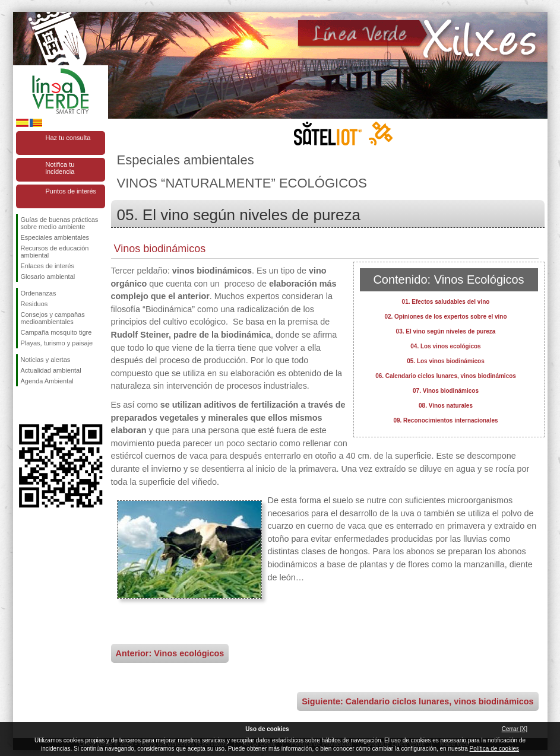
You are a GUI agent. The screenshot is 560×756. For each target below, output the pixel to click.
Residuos (34, 304)
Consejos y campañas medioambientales (53, 318)
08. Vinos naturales (446, 406)
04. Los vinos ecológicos (445, 346)
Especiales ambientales (55, 237)
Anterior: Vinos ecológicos (170, 653)
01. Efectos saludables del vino (446, 302)
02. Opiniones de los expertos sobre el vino (445, 317)
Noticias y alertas (46, 360)
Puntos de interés (71, 191)
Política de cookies (494, 749)
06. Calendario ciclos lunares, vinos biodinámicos (446, 376)
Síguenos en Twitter (43, 405)
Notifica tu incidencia (60, 168)
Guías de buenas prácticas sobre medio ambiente (60, 223)
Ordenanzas (39, 293)
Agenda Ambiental (47, 381)
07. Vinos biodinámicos (446, 391)
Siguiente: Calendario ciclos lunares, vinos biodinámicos (417, 701)
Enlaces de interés (48, 266)
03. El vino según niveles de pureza (446, 331)
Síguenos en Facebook (23, 405)
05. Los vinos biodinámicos (446, 361)
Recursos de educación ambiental (55, 252)
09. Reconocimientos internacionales (445, 420)
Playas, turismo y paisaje (57, 343)
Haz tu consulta (68, 138)
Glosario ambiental (48, 277)
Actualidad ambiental (51, 370)
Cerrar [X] (515, 729)
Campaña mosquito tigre (56, 332)
